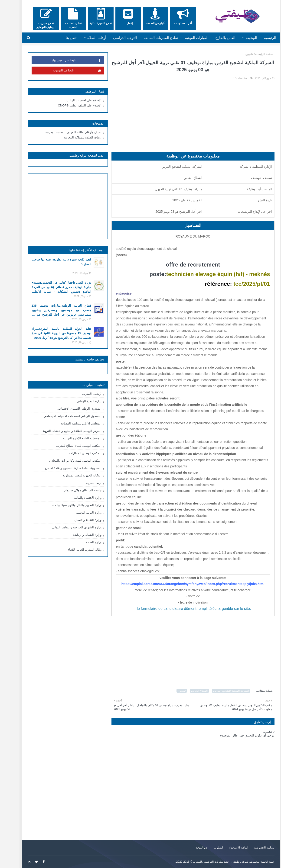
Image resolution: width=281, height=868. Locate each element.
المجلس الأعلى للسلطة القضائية (70, 423)
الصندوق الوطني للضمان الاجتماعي (69, 409)
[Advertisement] (183, 119)
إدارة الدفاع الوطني (79, 401)
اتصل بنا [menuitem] (61, 38)
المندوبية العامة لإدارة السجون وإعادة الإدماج (63, 468)
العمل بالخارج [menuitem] (215, 38)
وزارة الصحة (83, 542)
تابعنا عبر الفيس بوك (67, 60)
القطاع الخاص (189, 691)
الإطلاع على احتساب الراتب (74, 100)
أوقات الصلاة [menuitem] (86, 38)
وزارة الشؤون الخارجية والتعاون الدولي (66, 527)
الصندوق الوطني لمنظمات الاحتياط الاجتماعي (62, 416)
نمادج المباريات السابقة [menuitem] (150, 38)
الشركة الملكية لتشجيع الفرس (221, 691)
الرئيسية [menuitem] (260, 38)
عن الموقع (191, 848)
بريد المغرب (83, 483)
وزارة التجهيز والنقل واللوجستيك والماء (66, 505)
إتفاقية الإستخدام (228, 848)
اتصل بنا (208, 848)
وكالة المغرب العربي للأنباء (74, 550)
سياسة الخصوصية (254, 848)
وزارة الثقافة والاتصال (77, 520)
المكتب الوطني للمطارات (75, 453)
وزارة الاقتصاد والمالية (77, 498)
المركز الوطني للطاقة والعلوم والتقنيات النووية (62, 431)
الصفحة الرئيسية (254, 54)
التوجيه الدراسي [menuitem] (114, 38)
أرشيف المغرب (81, 394)
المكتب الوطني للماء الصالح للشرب (68, 446)
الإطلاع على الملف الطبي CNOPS (69, 105)
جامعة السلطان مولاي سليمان (72, 490)
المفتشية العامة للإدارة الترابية (72, 438)
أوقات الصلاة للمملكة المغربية (72, 137)
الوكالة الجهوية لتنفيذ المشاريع (72, 475)
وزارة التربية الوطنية (78, 513)
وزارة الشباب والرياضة (77, 535)
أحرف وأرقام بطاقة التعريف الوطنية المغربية (63, 132)
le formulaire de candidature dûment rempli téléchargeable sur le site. (184, 609)
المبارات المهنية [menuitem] (186, 38)
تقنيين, (239, 54)
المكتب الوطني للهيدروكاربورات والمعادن (65, 461)
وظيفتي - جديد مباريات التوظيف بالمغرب (206, 862)
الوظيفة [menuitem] (241, 38)
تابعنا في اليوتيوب (68, 71)
